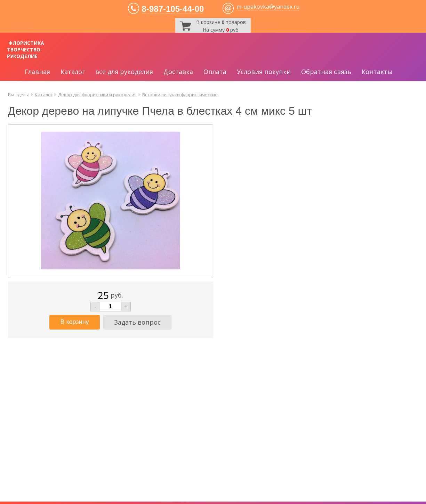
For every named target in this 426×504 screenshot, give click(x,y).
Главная (37, 72)
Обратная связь (326, 72)
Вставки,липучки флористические (180, 95)
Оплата (215, 72)
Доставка (178, 72)
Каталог (73, 72)
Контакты (377, 72)
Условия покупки (264, 72)
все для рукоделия (124, 72)
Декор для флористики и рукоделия (97, 95)
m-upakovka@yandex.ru (268, 7)
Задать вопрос (137, 322)
